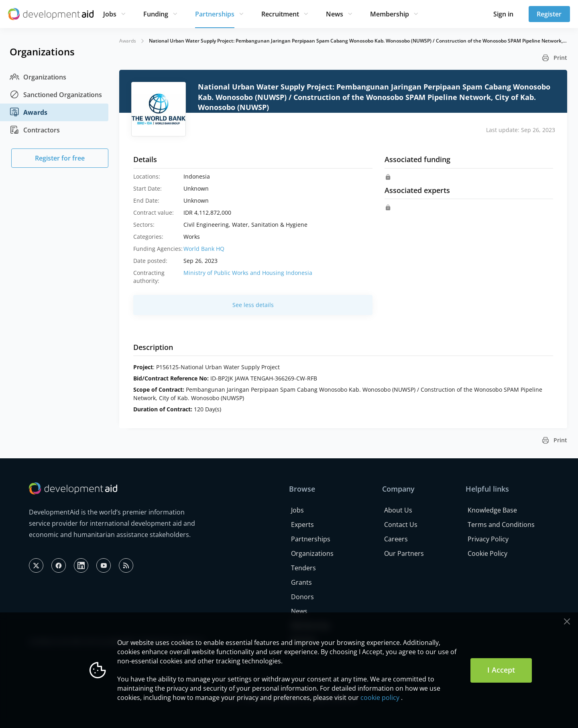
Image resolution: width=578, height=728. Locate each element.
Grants (301, 582)
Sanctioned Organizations (56, 95)
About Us (398, 510)
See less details (253, 305)
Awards (28, 112)
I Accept (501, 670)
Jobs (110, 14)
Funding (156, 14)
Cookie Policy (487, 553)
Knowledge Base (492, 510)
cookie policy (380, 697)
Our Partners (404, 553)
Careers (396, 539)
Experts (302, 525)
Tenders (303, 568)
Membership (390, 14)
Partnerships (215, 14)
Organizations (38, 77)
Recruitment (280, 14)
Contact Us (401, 525)
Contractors (35, 130)
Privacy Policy (488, 539)
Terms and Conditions (501, 525)
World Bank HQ (204, 249)
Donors (302, 597)
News (335, 14)
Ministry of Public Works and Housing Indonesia (248, 273)
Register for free (60, 158)
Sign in (503, 14)
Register (549, 14)
